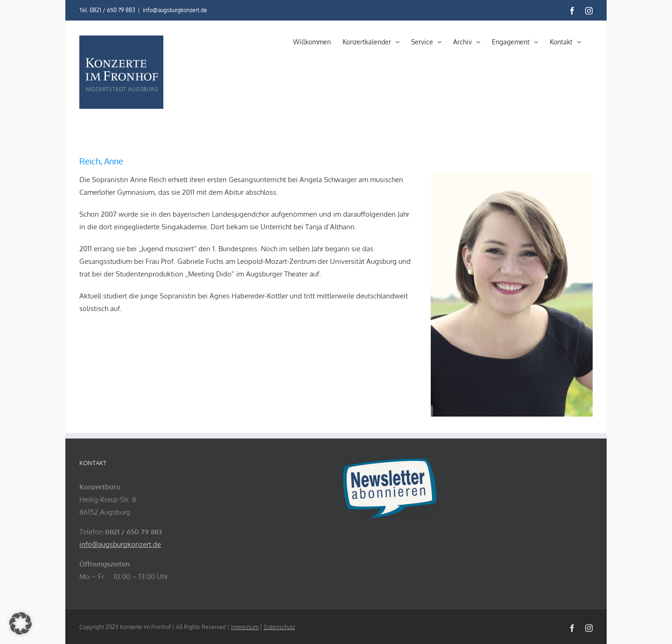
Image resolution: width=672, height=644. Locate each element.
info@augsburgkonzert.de (175, 10)
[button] (21, 623)
